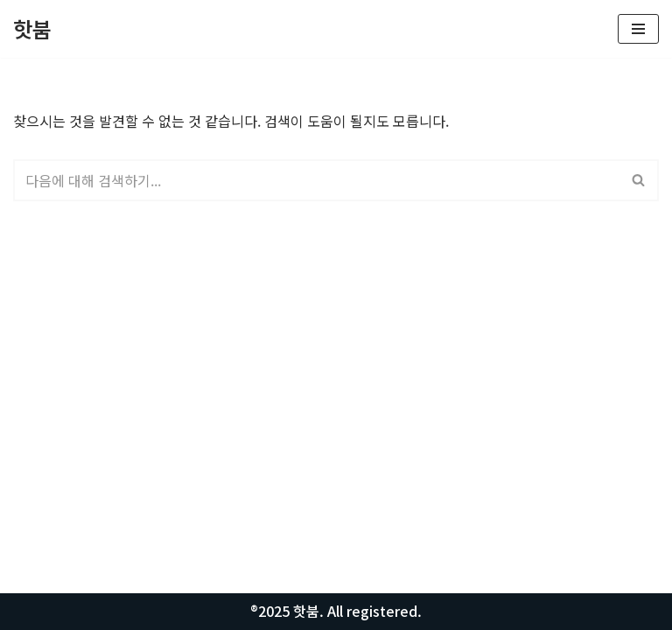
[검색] (316, 180)
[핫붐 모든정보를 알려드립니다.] (32, 29)
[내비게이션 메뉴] (638, 29)
